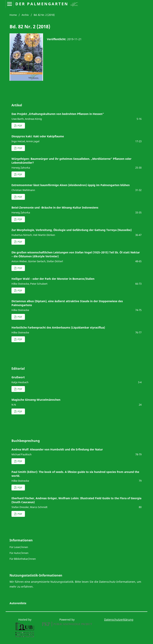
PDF (20, 126)
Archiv (25, 15)
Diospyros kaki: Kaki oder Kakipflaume (38, 136)
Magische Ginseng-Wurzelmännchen (36, 400)
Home (13, 15)
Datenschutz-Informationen (117, 582)
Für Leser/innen (19, 547)
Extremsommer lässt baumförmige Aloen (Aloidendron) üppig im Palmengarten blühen (71, 185)
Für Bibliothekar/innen (23, 559)
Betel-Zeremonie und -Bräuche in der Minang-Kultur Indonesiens (55, 207)
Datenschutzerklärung (119, 620)
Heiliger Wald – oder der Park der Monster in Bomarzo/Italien (53, 279)
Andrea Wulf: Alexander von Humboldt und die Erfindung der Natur (57, 449)
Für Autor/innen (19, 553)
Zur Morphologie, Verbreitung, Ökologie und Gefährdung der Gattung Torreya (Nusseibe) (72, 230)
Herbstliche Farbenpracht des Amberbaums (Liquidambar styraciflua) (58, 327)
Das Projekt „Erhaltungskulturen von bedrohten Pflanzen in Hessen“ (58, 114)
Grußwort (18, 377)
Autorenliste (18, 603)
